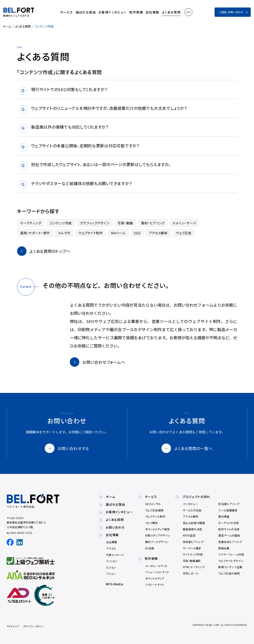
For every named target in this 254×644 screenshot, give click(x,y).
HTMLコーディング (194, 567)
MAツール (118, 233)
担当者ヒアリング (229, 504)
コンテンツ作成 (61, 223)
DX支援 (150, 548)
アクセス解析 (158, 233)
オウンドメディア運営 (158, 529)
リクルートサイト (155, 585)
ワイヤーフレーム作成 (231, 554)
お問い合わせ (115, 527)
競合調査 (224, 516)
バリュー (111, 574)
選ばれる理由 (86, 12)
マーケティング (31, 223)
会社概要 (112, 542)
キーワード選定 (192, 548)
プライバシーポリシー (34, 626)
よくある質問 (171, 12)
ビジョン (111, 567)
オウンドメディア (155, 578)
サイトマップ (13, 626)
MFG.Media (114, 584)
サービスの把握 (192, 510)
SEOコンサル (153, 504)
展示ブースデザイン (157, 542)
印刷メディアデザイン (158, 535)
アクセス (111, 548)
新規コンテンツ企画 (230, 567)
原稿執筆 (224, 548)
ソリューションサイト (157, 572)
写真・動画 (125, 223)
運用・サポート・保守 (35, 233)
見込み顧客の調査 (194, 523)
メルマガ (64, 233)
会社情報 (152, 12)
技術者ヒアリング (193, 542)
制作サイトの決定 (229, 529)
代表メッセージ (115, 555)
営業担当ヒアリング (230, 542)
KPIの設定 (189, 535)
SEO (137, 233)
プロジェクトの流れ (196, 497)
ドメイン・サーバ (184, 223)
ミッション (112, 561)
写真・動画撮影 (192, 561)
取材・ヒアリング (153, 223)
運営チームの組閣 (229, 535)
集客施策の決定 (193, 529)
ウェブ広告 (184, 233)
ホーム (7, 26)
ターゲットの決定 (229, 523)
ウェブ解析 (152, 523)
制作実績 (136, 12)
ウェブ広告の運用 (229, 573)
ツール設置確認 (228, 510)
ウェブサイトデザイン (231, 561)
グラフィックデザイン (95, 223)
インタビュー (190, 504)
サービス (67, 12)
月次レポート (191, 573)
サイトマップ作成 (193, 554)
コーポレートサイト (157, 566)
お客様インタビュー (113, 12)
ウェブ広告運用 (154, 510)
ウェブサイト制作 (91, 233)
